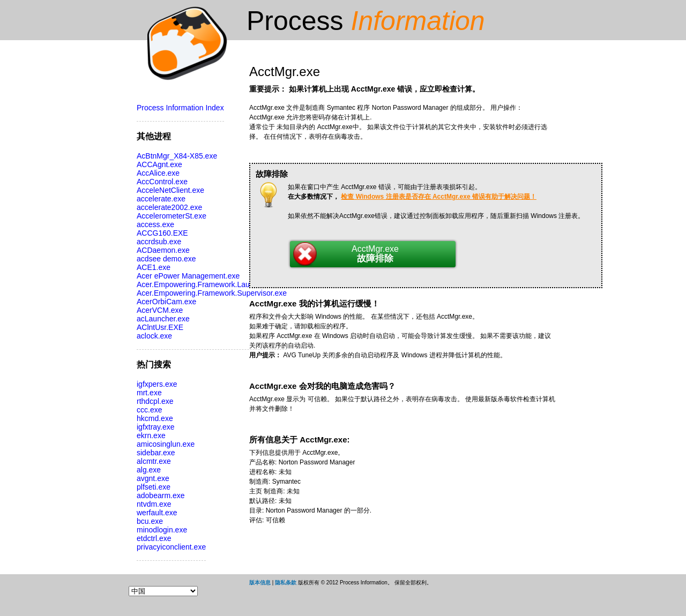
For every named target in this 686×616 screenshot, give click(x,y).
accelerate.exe (161, 199)
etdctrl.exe (154, 538)
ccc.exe (149, 410)
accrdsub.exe (159, 242)
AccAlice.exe (158, 173)
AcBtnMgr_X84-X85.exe (177, 156)
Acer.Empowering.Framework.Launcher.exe (210, 284)
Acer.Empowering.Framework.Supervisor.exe (212, 293)
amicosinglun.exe (166, 444)
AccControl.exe (162, 182)
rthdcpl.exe (155, 401)
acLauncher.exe (163, 319)
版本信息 (260, 583)
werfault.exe (157, 513)
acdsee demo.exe (166, 259)
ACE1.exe (154, 267)
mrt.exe (149, 393)
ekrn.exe (151, 435)
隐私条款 (286, 583)
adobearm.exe (161, 495)
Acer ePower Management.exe (188, 276)
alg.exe (149, 470)
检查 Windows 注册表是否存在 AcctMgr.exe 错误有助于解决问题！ (439, 197)
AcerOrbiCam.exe (166, 302)
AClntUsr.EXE (160, 327)
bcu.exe (150, 521)
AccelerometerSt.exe (171, 216)
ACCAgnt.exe (159, 164)
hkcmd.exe (155, 418)
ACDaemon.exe (163, 250)
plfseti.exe (154, 487)
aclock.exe (154, 336)
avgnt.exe (153, 478)
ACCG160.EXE (162, 233)
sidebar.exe (156, 453)
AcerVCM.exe (160, 310)
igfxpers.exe (157, 384)
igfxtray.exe (156, 427)
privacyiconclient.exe (171, 547)
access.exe (155, 224)
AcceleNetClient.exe (170, 190)
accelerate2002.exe (169, 207)
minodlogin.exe (162, 530)
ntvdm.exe (154, 504)
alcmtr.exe (154, 461)
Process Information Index (180, 108)
